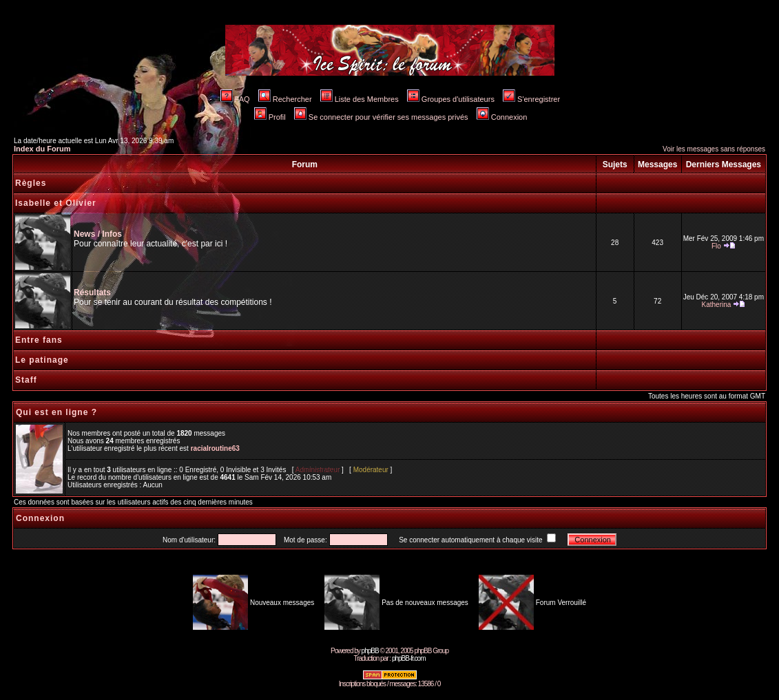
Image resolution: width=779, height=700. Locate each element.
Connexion (502, 117)
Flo (716, 246)
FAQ (235, 99)
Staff (26, 380)
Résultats (92, 293)
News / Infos (98, 234)
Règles (31, 183)
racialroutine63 (215, 448)
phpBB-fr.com (409, 658)
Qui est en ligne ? (56, 412)
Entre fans (39, 340)
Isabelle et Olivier (56, 203)
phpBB (370, 651)
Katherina (717, 305)
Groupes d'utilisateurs (451, 99)
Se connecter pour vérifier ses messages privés (381, 117)
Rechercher (285, 99)
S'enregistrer (531, 99)
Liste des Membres (360, 99)
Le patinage (42, 360)
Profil (270, 117)
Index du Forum (42, 149)
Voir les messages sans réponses (714, 149)
